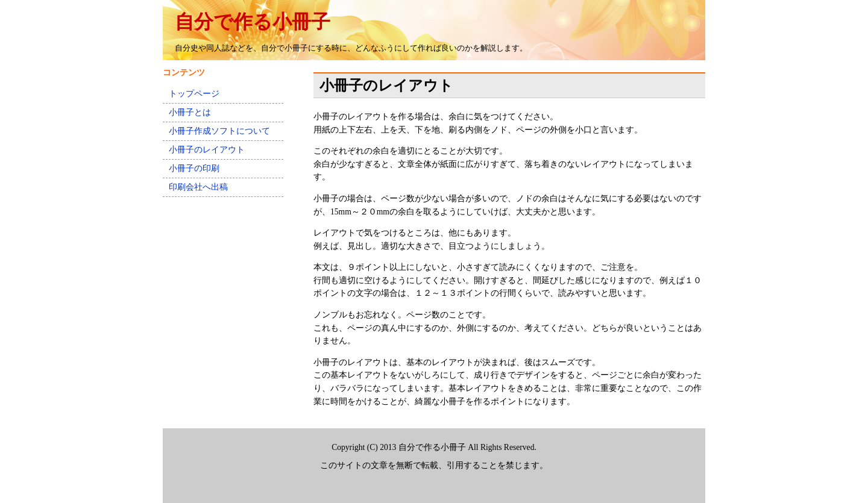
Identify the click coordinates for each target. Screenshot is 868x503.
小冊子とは (190, 112)
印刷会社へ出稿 (198, 187)
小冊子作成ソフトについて (219, 131)
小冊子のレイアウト (207, 150)
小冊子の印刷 (194, 168)
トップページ (194, 94)
